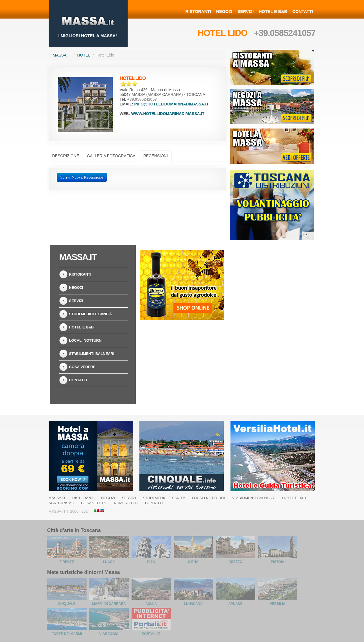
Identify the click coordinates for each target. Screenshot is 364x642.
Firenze (67, 562)
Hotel (84, 55)
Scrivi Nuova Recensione (82, 177)
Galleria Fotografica (111, 156)
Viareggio (109, 634)
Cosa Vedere (82, 367)
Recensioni (156, 156)
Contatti (303, 11)
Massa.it (62, 55)
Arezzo (235, 562)
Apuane (235, 604)
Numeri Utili (126, 503)
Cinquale (67, 604)
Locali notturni (86, 340)
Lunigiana (193, 604)
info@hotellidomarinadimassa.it (172, 104)
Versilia (278, 604)
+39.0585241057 (285, 33)
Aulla (151, 604)
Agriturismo (62, 503)
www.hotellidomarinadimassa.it (168, 114)
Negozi (224, 11)
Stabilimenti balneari (92, 354)
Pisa (151, 562)
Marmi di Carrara (109, 604)
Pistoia (278, 562)
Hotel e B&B (273, 11)
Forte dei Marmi (67, 634)
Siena (193, 562)
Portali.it (151, 634)
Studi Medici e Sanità (91, 314)
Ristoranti (198, 11)
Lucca (109, 562)
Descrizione (66, 156)
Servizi (245, 11)
